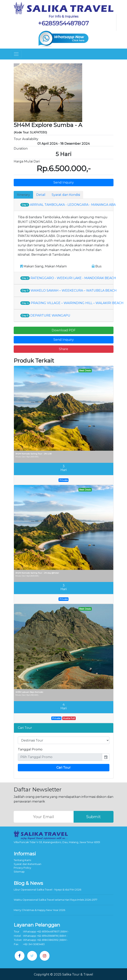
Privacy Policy (22, 868)
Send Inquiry (64, 182)
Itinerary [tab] (23, 195)
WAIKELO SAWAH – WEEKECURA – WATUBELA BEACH (68, 290)
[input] (60, 757)
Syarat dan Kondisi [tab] (66, 195)
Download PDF (64, 330)
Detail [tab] (41, 195)
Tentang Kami (22, 860)
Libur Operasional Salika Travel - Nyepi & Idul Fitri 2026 (47, 890)
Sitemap (19, 872)
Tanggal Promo (30, 749)
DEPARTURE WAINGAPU (45, 315)
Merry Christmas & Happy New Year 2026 (39, 910)
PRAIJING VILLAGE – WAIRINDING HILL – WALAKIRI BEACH (72, 303)
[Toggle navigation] (16, 54)
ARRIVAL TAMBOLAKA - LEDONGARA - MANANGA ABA (68, 205)
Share (63, 349)
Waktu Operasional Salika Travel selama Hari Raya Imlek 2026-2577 (55, 900)
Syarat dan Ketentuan (27, 864)
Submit (93, 817)
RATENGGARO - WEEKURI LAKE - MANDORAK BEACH (68, 278)
